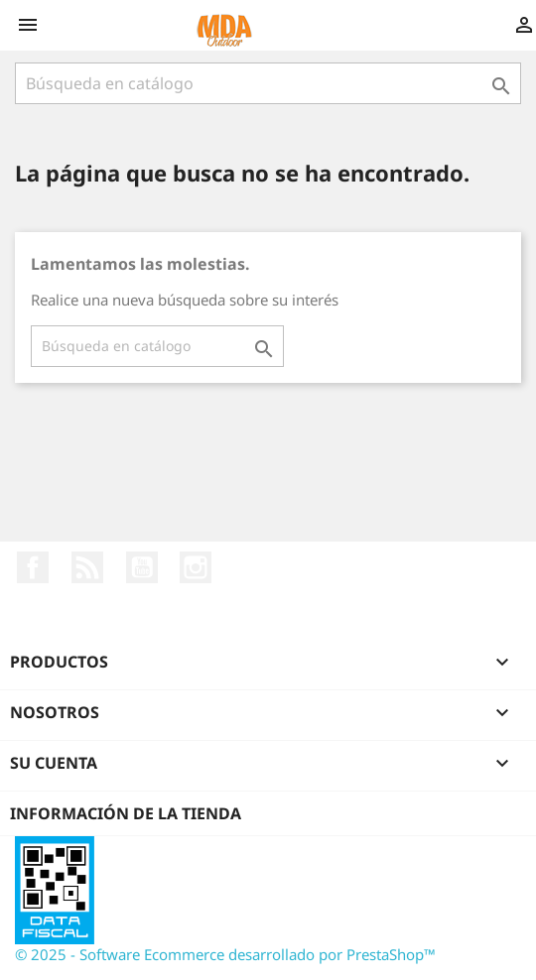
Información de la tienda (126, 813)
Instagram (196, 567)
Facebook (33, 567)
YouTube (142, 567)
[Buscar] (268, 83)
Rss (87, 567)
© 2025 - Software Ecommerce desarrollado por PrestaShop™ (225, 954)
